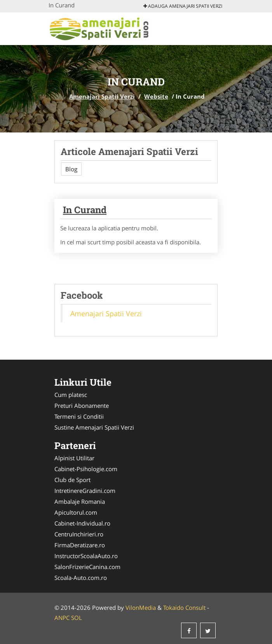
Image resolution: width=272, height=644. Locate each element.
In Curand (85, 210)
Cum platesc (71, 395)
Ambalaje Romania (80, 501)
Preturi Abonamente (82, 406)
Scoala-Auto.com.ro (81, 578)
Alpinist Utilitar (74, 458)
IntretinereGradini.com (85, 491)
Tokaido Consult (184, 607)
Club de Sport (72, 480)
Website (156, 96)
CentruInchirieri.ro (79, 534)
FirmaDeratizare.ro (80, 545)
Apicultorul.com (76, 512)
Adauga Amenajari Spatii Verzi (183, 6)
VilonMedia (141, 607)
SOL (77, 618)
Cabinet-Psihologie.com (86, 469)
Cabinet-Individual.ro (82, 523)
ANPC (62, 618)
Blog (71, 169)
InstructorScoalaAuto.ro (86, 556)
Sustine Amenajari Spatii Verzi (94, 427)
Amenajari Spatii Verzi (102, 96)
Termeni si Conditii (79, 416)
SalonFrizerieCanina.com (87, 567)
